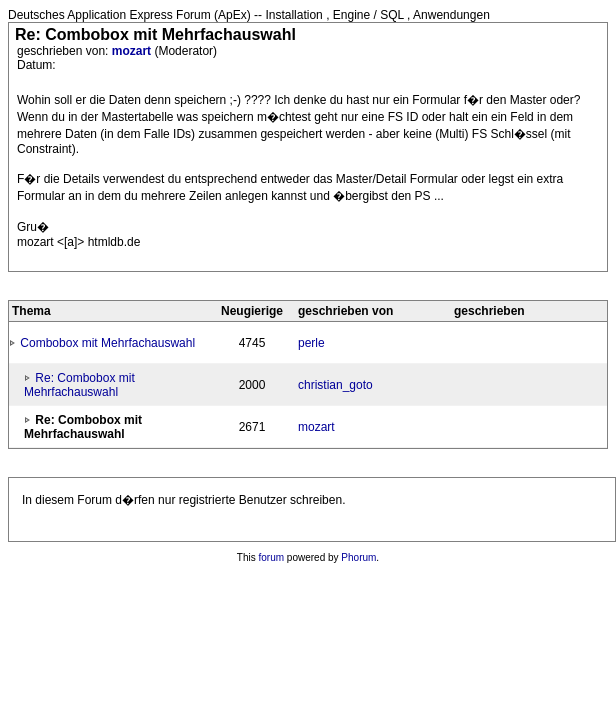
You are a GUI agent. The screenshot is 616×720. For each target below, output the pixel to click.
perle (311, 343)
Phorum (358, 557)
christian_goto (335, 385)
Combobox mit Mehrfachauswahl (107, 343)
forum (272, 557)
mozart (133, 51)
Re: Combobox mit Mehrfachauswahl (79, 385)
